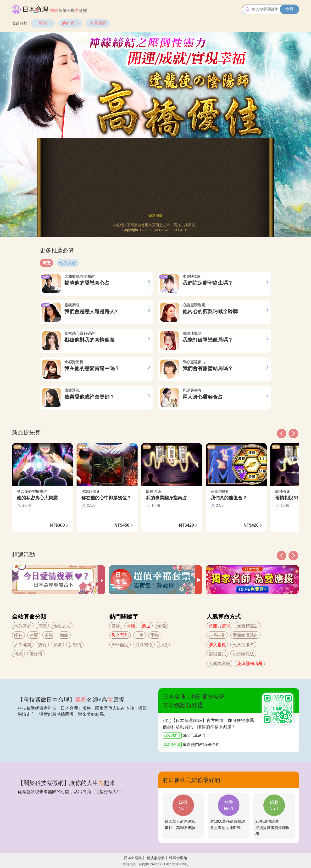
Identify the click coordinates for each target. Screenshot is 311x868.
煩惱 (161, 626)
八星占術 (217, 635)
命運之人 (62, 626)
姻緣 (64, 635)
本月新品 (98, 23)
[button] (282, 556)
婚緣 (116, 626)
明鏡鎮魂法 (243, 654)
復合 (42, 645)
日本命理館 (133, 858)
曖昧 (18, 635)
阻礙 (163, 645)
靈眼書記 (217, 654)
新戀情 (75, 645)
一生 (139, 635)
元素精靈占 (248, 626)
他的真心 (70, 23)
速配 (34, 635)
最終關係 (144, 645)
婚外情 (36, 654)
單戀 (43, 23)
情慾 (18, 654)
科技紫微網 (156, 858)
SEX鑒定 (120, 645)
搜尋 (289, 9)
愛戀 (155, 635)
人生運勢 (23, 645)
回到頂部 (155, 215)
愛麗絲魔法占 (245, 635)
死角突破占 (243, 645)
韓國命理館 (178, 858)
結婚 (57, 645)
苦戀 (49, 635)
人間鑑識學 (219, 664)
